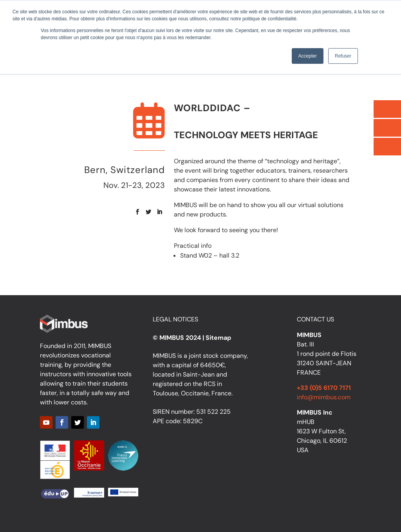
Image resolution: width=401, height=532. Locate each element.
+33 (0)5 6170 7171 (324, 388)
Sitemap (218, 338)
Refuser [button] (343, 56)
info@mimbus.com (324, 397)
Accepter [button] (308, 56)
